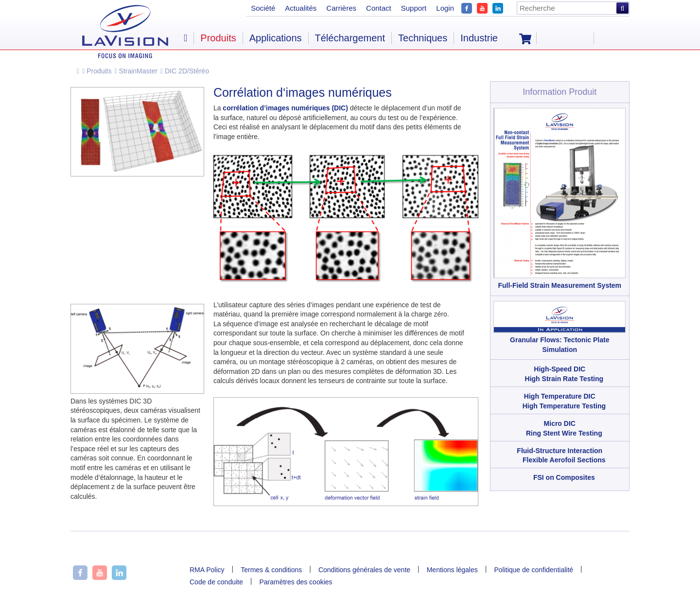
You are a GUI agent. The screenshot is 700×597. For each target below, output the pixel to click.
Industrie (479, 38)
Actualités (301, 8)
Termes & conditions (271, 570)
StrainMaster (136, 71)
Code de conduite (216, 582)
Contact (379, 8)
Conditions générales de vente (364, 570)
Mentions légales (452, 570)
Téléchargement (350, 38)
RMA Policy (207, 570)
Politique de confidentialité (534, 570)
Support (414, 8)
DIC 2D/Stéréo (185, 71)
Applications (276, 38)
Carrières (341, 8)
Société (263, 8)
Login (445, 8)
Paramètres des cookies (296, 582)
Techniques (423, 38)
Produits (97, 71)
